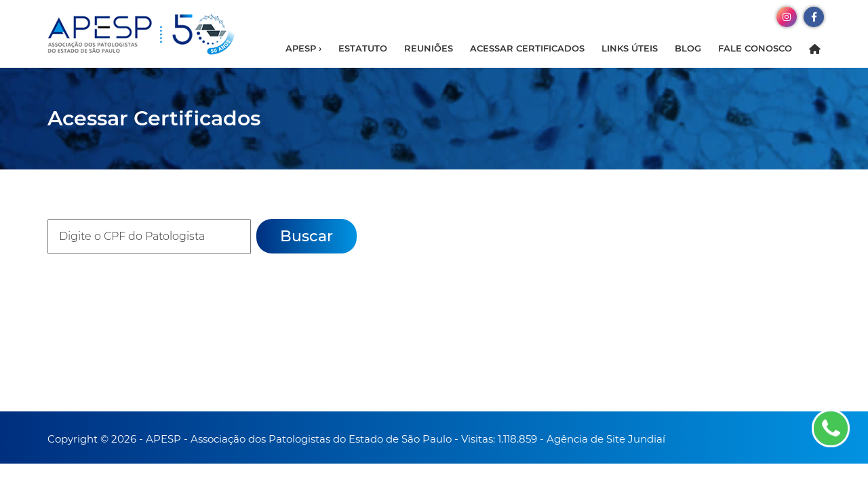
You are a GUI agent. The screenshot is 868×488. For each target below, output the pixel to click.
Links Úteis (630, 48)
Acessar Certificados (527, 48)
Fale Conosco (755, 48)
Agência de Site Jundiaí (606, 439)
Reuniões (429, 48)
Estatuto (363, 48)
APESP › (303, 48)
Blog (688, 48)
